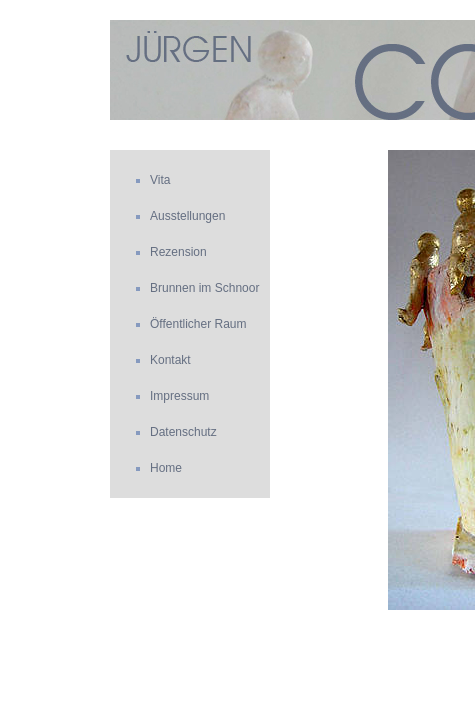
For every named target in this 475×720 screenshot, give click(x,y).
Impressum (179, 396)
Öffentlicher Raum (198, 324)
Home (166, 468)
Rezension (178, 252)
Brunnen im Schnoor (204, 288)
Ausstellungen (187, 216)
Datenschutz (183, 432)
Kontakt (170, 360)
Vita (160, 180)
